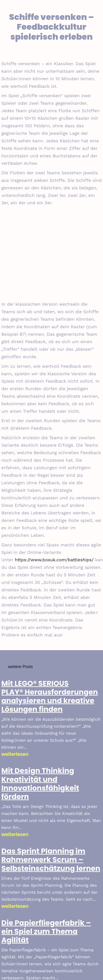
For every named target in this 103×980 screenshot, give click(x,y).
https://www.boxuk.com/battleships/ (54, 560)
